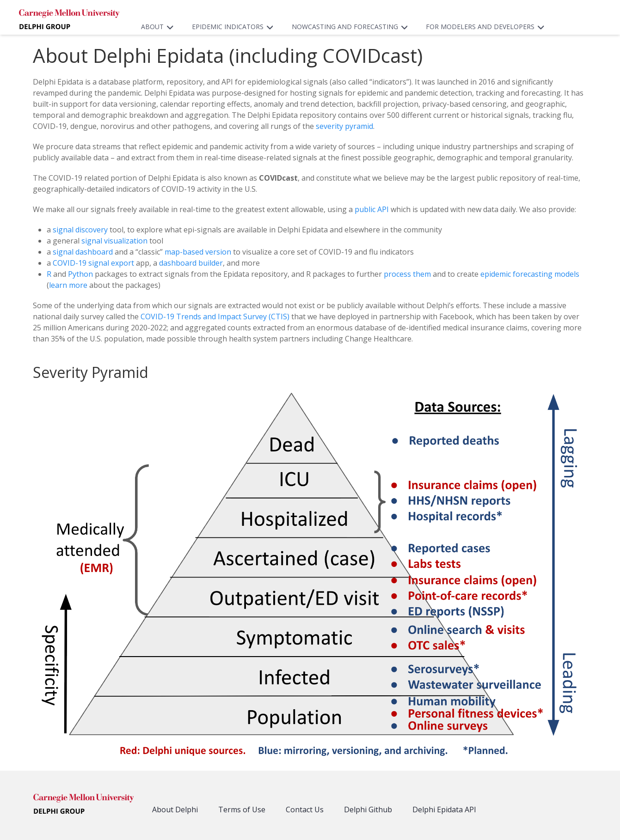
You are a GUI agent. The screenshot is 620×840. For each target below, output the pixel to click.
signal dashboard (83, 252)
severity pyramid (344, 126)
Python (80, 274)
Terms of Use (242, 810)
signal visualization (114, 241)
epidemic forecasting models (530, 274)
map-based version (198, 252)
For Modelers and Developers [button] (487, 27)
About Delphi (175, 810)
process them (407, 274)
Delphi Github (368, 810)
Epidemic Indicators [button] (235, 27)
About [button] (160, 27)
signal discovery (80, 230)
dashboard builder (191, 263)
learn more (68, 285)
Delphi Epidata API (444, 810)
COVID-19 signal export (93, 263)
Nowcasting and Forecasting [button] (352, 27)
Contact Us (305, 810)
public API (372, 209)
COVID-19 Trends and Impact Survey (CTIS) (215, 317)
